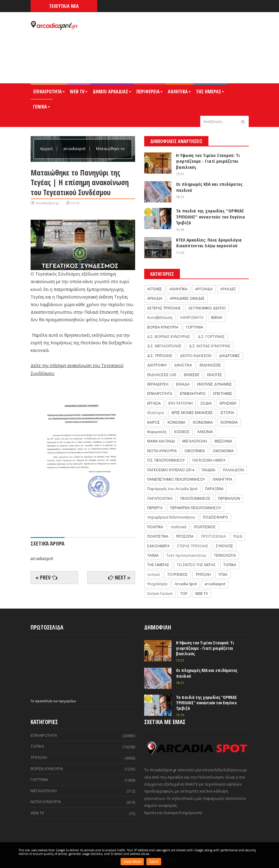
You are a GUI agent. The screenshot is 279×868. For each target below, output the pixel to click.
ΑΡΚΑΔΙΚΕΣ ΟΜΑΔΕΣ (187, 298)
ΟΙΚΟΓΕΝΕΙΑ (195, 451)
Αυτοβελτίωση (160, 317)
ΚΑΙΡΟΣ (154, 422)
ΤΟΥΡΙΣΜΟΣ (178, 574)
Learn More (132, 862)
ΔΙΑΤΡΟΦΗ (157, 365)
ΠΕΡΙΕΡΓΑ (155, 508)
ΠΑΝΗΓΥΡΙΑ (223, 479)
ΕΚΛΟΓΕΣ (215, 375)
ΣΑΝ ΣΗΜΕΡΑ (158, 546)
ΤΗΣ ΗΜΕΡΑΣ (210, 92)
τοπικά (153, 574)
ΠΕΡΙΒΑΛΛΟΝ (229, 498)
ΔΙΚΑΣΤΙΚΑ (183, 365)
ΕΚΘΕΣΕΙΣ (192, 375)
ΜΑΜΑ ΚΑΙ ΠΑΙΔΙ (161, 441)
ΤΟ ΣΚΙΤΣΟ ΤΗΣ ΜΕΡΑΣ (196, 565)
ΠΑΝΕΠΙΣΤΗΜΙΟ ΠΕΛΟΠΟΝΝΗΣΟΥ (176, 479)
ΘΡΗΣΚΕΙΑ (228, 403)
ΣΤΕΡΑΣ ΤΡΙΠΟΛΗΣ (193, 546)
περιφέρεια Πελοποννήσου (171, 517)
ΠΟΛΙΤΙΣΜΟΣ (205, 527)
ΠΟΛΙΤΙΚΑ (155, 527)
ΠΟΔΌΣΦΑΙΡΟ (216, 517)
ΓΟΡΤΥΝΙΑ (195, 327)
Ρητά (238, 536)
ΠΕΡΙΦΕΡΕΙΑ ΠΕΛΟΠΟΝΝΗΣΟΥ (196, 508)
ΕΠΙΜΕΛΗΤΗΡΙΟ (193, 394)
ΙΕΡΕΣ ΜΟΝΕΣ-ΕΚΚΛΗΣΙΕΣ (192, 413)
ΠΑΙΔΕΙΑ (209, 470)
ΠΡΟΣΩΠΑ (185, 536)
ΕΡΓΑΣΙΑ (154, 403)
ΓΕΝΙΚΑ (42, 107)
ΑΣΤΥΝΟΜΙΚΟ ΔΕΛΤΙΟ (207, 308)
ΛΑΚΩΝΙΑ (205, 432)
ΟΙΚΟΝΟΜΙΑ (223, 451)
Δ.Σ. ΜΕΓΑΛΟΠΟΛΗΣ (164, 346)
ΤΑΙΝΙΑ (153, 555)
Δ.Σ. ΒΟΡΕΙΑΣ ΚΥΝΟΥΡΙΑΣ (169, 337)
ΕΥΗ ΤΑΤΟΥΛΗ (181, 403)
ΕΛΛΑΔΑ (183, 384)
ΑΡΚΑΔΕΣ (228, 289)
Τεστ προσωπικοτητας (186, 555)
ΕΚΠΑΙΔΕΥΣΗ (158, 384)
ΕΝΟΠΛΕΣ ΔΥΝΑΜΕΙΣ (215, 384)
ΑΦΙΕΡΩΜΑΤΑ (192, 317)
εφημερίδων (68, 701)
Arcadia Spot (186, 584)
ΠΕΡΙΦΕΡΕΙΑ (149, 92)
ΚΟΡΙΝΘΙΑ (229, 422)
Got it (154, 862)
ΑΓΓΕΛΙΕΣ (155, 289)
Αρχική (47, 149)
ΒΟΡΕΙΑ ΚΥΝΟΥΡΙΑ (163, 327)
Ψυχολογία (157, 584)
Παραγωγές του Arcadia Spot (172, 489)
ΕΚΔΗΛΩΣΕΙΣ (210, 365)
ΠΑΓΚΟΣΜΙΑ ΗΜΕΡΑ (209, 460)
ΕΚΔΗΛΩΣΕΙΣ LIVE (162, 375)
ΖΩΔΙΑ (206, 403)
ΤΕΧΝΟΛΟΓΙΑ (225, 555)
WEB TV (79, 92)
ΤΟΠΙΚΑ (230, 565)
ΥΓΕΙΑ (223, 574)
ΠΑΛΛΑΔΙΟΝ (233, 470)
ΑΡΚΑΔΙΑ (155, 298)
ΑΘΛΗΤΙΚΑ (179, 92)
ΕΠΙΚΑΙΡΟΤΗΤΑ (49, 92)
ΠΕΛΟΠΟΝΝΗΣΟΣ (195, 498)
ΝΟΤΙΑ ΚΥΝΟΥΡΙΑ (162, 451)
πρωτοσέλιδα (44, 701)
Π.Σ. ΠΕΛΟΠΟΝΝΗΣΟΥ (166, 460)
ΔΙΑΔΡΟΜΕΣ (229, 356)
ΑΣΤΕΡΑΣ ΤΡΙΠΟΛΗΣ (164, 308)
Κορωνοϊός (157, 432)
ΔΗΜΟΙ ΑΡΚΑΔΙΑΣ (112, 92)
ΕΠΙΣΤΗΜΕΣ (223, 394)
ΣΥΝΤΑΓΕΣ (225, 546)
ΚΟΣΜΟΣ (182, 432)
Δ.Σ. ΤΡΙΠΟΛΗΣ (160, 356)
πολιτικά (179, 527)
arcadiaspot (75, 149)
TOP (184, 594)
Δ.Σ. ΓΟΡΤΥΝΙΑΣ (211, 337)
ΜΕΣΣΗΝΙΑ (223, 441)
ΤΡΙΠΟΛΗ (203, 574)
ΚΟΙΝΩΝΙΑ (176, 422)
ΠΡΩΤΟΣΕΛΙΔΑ (214, 536)
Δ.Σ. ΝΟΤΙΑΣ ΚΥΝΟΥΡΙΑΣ (210, 346)
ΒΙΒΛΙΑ (217, 317)
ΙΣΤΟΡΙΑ (227, 413)
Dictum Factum (160, 594)
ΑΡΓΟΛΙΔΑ (204, 289)
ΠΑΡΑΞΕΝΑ (214, 489)
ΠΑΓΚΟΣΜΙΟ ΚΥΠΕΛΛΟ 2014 (171, 470)
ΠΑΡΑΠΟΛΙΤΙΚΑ (160, 498)
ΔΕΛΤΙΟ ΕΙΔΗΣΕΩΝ (196, 356)
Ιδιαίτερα (156, 413)
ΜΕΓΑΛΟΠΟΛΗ (195, 441)
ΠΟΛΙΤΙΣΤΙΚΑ (158, 536)
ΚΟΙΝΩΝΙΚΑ (203, 422)
